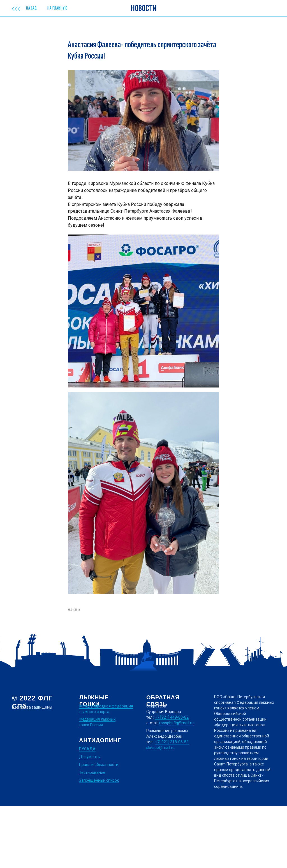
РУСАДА (87, 811)
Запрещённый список (99, 842)
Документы (90, 818)
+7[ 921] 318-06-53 (172, 804)
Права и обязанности (99, 826)
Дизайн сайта (25, 842)
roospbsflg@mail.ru (176, 785)
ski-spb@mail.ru (160, 809)
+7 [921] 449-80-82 (172, 779)
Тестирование (92, 834)
